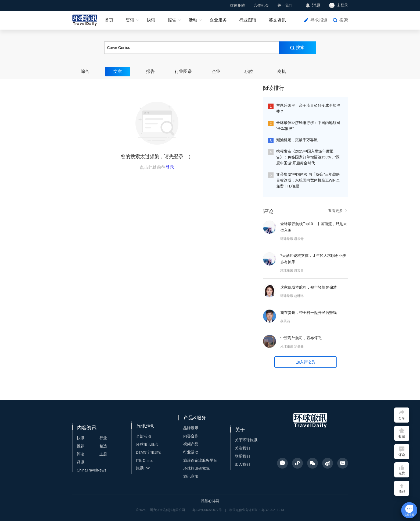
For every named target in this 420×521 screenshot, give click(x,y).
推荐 (81, 446)
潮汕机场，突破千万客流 (297, 140)
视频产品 (191, 444)
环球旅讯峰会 (147, 444)
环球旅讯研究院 (196, 468)
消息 (316, 5)
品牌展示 (191, 428)
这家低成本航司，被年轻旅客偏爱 (308, 287)
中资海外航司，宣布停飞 (301, 338)
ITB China (144, 460)
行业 (103, 438)
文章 (118, 71)
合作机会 (261, 5)
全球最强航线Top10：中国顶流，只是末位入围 (314, 227)
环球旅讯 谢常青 (292, 239)
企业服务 (218, 20)
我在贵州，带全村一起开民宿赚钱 (308, 313)
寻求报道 (319, 20)
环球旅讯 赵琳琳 (292, 296)
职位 (249, 71)
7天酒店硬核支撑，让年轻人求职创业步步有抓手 (313, 259)
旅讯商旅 (191, 476)
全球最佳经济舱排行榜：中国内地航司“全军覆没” (308, 126)
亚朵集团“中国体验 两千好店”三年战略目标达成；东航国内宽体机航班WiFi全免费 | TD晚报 (308, 180)
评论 (81, 454)
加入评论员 (306, 362)
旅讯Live (143, 468)
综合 (85, 71)
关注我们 (242, 448)
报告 (172, 20)
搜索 (344, 20)
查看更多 (338, 211)
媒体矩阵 (238, 5)
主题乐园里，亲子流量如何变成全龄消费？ (308, 108)
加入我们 (242, 464)
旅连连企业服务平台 (200, 460)
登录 (170, 167)
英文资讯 (277, 20)
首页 (109, 20)
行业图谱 (248, 20)
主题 (103, 454)
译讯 (81, 462)
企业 (216, 71)
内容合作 (191, 436)
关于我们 (285, 5)
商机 (282, 71)
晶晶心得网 (210, 501)
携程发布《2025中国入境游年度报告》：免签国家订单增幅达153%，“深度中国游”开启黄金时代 (308, 157)
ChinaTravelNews (92, 470)
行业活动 (191, 452)
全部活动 (143, 436)
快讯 (151, 20)
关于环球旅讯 (246, 440)
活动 (193, 20)
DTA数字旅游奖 (149, 452)
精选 (103, 446)
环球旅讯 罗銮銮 (292, 346)
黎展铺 (285, 321)
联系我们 (242, 456)
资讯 (130, 20)
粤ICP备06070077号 (207, 510)
